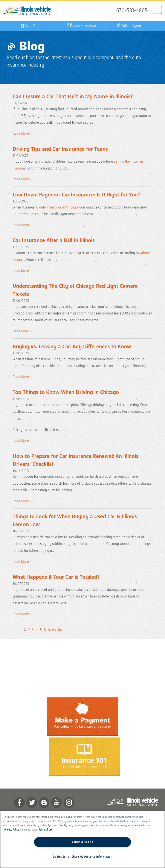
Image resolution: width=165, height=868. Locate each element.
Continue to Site (82, 842)
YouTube (57, 803)
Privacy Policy (12, 830)
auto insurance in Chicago (58, 207)
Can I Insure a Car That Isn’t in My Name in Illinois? (73, 97)
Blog (44, 803)
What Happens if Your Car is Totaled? (56, 577)
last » (62, 630)
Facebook (19, 803)
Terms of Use (46, 830)
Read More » (22, 134)
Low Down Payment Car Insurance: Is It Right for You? (76, 195)
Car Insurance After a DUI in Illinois (54, 240)
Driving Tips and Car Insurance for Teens (60, 149)
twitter (32, 803)
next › (52, 630)
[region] (82, 839)
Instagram (69, 803)
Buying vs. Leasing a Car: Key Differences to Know (72, 347)
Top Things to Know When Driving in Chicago (66, 392)
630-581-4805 (132, 11)
